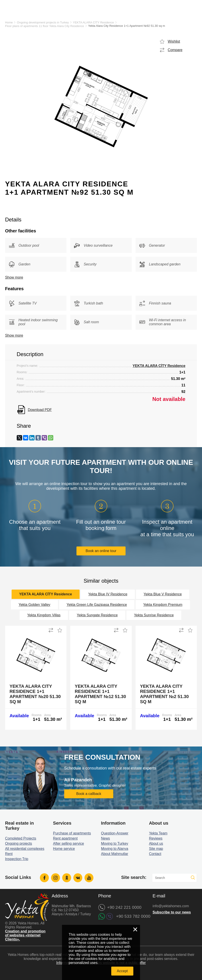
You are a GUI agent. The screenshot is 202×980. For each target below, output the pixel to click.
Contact (155, 854)
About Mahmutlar (115, 854)
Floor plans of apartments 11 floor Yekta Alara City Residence (45, 26)
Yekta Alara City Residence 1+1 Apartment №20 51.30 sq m (35, 694)
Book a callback (89, 794)
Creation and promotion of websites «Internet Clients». (25, 935)
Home (9, 22)
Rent (9, 854)
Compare (175, 50)
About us (156, 843)
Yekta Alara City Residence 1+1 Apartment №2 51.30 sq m (164, 694)
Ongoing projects (19, 843)
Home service (64, 849)
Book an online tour (101, 551)
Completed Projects (21, 838)
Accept (122, 971)
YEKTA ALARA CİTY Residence (93, 22)
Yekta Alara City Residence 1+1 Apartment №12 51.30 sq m (100, 694)
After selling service (69, 843)
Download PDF (40, 410)
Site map (156, 849)
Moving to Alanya (115, 849)
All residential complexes (25, 849)
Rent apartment (65, 838)
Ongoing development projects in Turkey (43, 22)
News (105, 838)
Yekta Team (158, 833)
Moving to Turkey (115, 843)
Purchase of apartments (72, 833)
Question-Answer (115, 833)
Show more (14, 277)
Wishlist (174, 41)
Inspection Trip (17, 859)
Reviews (156, 838)
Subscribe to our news (172, 912)
